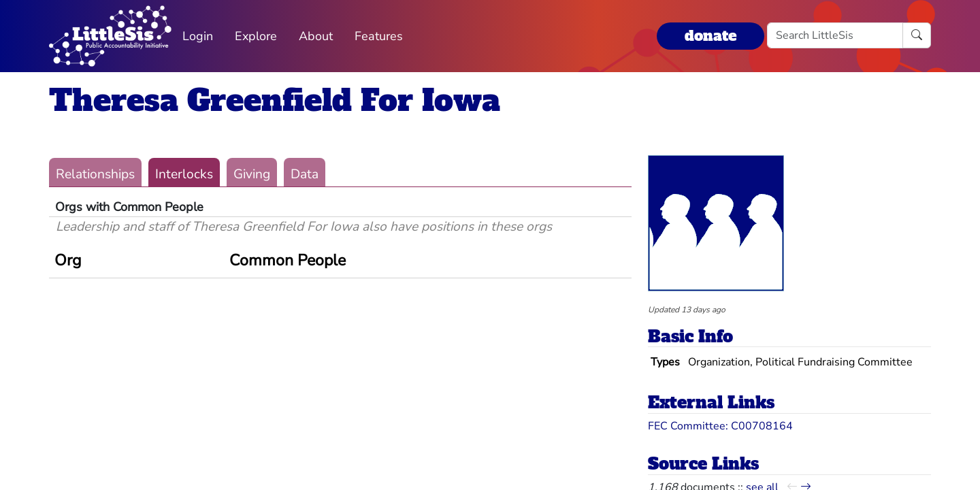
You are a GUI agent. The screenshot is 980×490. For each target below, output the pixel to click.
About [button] (316, 36)
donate (710, 36)
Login (198, 36)
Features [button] (379, 36)
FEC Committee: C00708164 (720, 426)
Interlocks (184, 174)
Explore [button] (256, 36)
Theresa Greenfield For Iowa (275, 100)
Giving (252, 174)
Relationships (95, 174)
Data (305, 174)
